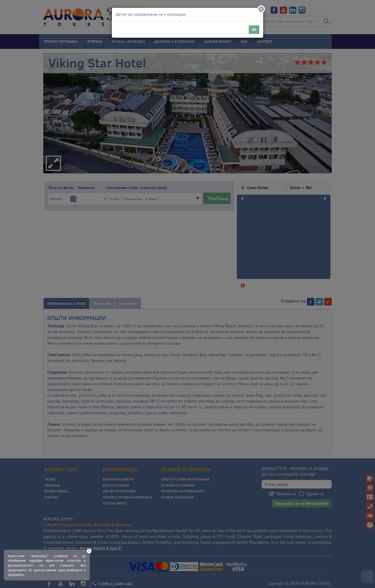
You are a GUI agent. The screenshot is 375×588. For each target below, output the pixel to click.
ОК (254, 30)
